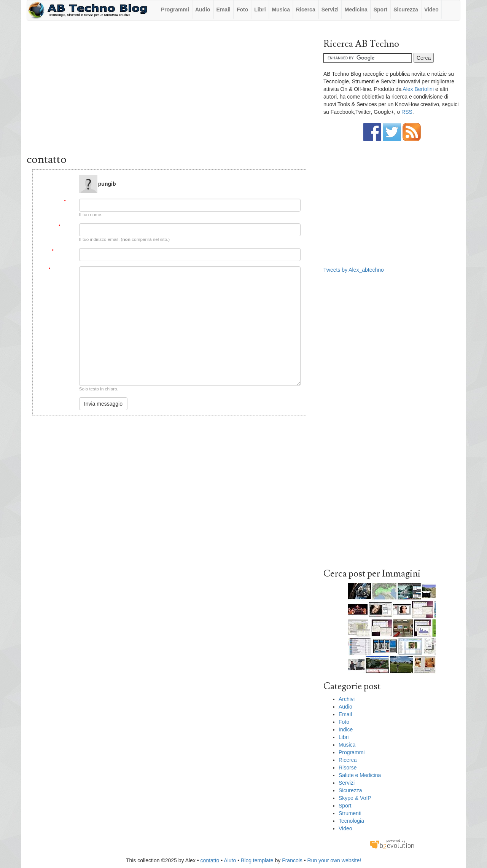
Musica (281, 10)
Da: (69, 201)
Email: (66, 226)
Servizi (330, 10)
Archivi (347, 699)
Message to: (62, 178)
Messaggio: (61, 269)
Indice (346, 729)
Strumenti (350, 813)
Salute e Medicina (360, 775)
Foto (242, 10)
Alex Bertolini (418, 89)
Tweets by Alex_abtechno (354, 270)
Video (431, 10)
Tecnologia (351, 821)
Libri (260, 10)
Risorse (348, 768)
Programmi (175, 10)
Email (224, 10)
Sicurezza (406, 10)
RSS (407, 112)
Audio (203, 10)
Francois (292, 860)
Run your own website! (334, 860)
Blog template (257, 860)
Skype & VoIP (355, 798)
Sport (381, 10)
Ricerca (306, 10)
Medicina (356, 10)
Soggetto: (63, 251)
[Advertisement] (169, 89)
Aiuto (230, 860)
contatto (210, 860)
